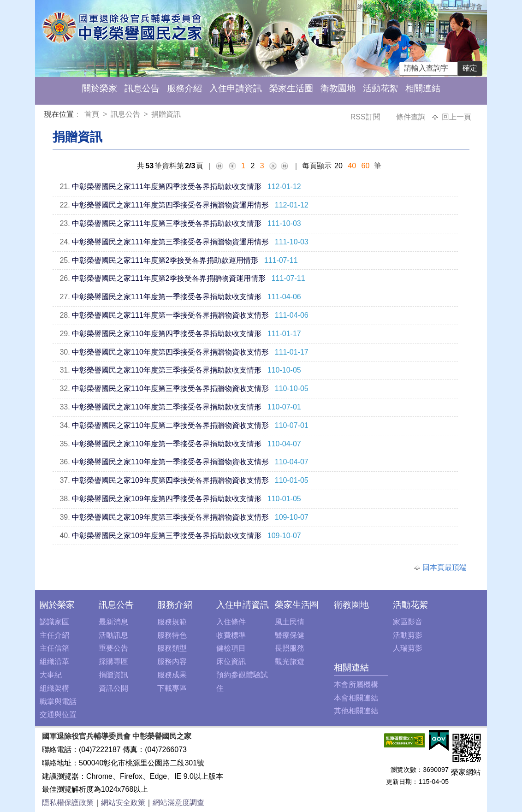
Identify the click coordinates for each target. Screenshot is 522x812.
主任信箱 (403, 6)
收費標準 (231, 635)
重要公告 (113, 648)
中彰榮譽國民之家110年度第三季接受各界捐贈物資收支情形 (170, 388)
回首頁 (340, 6)
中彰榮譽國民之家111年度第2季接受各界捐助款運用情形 (165, 260)
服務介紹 (184, 88)
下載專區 (172, 688)
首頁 (93, 114)
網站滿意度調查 (178, 803)
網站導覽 (370, 6)
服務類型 (172, 648)
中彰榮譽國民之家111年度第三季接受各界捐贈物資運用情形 (170, 242)
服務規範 (172, 622)
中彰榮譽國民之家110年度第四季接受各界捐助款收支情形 (167, 334)
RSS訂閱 (366, 117)
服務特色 (172, 635)
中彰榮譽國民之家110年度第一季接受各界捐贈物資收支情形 (170, 462)
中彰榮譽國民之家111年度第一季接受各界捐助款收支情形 (167, 297)
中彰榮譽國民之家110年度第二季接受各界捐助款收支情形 (167, 407)
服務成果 (172, 675)
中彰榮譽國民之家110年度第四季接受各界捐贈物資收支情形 (170, 352)
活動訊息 (113, 635)
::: (46, 116)
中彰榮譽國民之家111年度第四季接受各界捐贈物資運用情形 (170, 205)
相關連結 (423, 88)
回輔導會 (469, 6)
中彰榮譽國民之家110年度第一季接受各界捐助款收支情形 (167, 444)
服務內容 (172, 661)
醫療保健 (290, 635)
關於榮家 (100, 88)
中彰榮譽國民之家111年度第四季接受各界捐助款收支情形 (167, 187)
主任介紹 (54, 635)
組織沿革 (54, 661)
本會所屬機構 (356, 685)
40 (352, 166)
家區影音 (408, 622)
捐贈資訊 (166, 114)
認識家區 (54, 622)
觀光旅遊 (290, 661)
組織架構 (54, 688)
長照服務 (290, 648)
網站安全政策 (123, 803)
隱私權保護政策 (68, 803)
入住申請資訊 (236, 88)
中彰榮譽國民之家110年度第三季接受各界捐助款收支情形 (167, 370)
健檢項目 (231, 648)
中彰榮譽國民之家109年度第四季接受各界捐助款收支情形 (167, 499)
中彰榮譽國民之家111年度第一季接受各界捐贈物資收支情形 (170, 315)
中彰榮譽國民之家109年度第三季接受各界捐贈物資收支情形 (170, 517)
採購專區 (113, 661)
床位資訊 (231, 661)
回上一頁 (457, 117)
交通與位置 (58, 714)
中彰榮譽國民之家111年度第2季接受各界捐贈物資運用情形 (169, 278)
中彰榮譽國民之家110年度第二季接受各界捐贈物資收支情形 (170, 425)
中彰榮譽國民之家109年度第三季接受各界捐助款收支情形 (167, 536)
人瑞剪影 (408, 648)
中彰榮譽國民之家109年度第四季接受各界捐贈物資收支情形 (170, 480)
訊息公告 (142, 88)
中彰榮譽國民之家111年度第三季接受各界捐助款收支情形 (167, 223)
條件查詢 (412, 117)
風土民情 (290, 622)
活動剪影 (408, 635)
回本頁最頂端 (445, 567)
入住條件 (231, 622)
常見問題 (436, 6)
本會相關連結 (356, 698)
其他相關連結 (356, 711)
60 (365, 166)
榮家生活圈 (291, 88)
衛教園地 (338, 88)
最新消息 (113, 622)
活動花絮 (380, 88)
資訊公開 (113, 688)
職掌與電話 (58, 702)
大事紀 (51, 675)
